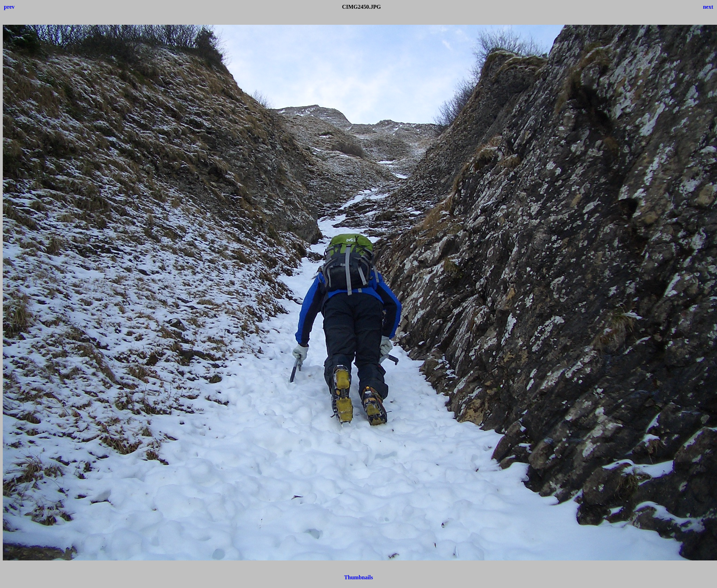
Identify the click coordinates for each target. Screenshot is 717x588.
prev (9, 7)
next (708, 7)
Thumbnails (359, 577)
